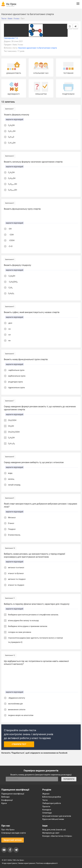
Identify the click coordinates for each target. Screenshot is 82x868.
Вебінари (5, 797)
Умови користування (27, 863)
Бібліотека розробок (52, 797)
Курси (4, 803)
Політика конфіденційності (47, 863)
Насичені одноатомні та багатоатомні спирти (38, 48)
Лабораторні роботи (52, 803)
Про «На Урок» (8, 830)
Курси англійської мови (53, 819)
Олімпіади (47, 813)
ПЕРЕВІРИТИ (69, 779)
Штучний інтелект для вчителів (57, 816)
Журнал (46, 794)
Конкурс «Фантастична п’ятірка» (57, 836)
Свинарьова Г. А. (11, 38)
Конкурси (47, 810)
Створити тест (19, 744)
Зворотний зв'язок (13, 840)
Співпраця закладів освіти (14, 833)
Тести (45, 800)
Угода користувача (9, 863)
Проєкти (46, 807)
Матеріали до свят (51, 833)
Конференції (7, 800)
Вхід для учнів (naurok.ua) (54, 830)
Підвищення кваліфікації (13, 794)
